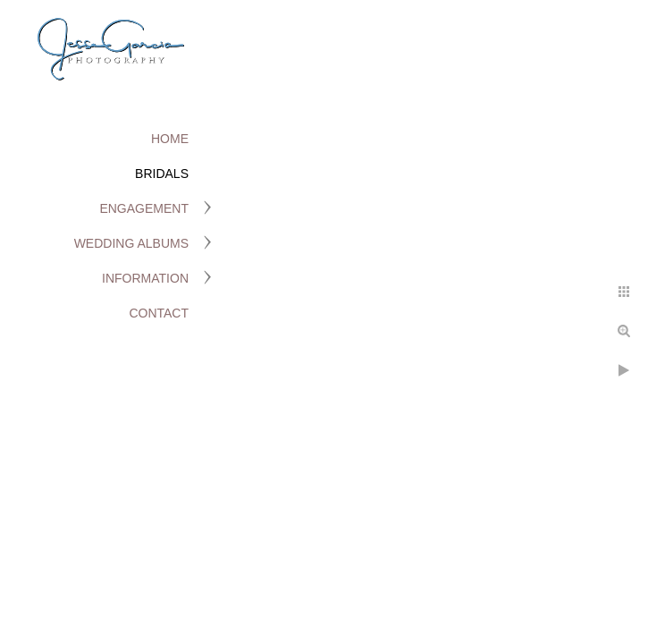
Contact (159, 313)
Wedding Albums (131, 243)
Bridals (162, 174)
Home (170, 139)
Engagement (144, 208)
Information (145, 278)
